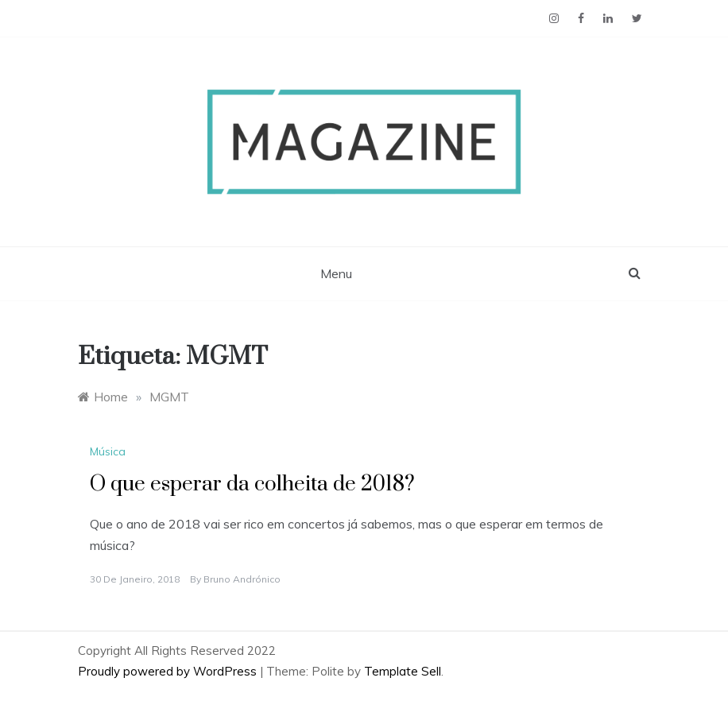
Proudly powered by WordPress (169, 671)
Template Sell (403, 671)
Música (108, 451)
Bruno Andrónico (242, 579)
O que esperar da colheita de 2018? (252, 484)
